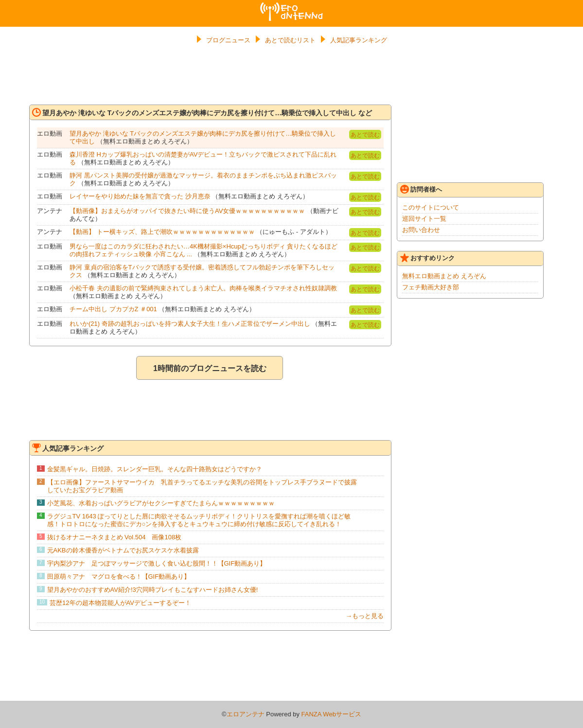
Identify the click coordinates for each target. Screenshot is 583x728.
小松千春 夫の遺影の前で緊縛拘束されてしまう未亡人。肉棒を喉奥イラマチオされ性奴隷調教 (203, 288)
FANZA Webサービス (331, 714)
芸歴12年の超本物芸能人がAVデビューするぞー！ (120, 603)
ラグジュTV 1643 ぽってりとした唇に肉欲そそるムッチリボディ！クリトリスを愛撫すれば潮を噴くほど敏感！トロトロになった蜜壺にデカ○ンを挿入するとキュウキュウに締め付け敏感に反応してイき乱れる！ (199, 520)
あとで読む (365, 135)
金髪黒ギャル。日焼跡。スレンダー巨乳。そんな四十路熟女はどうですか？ (155, 469)
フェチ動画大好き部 (431, 287)
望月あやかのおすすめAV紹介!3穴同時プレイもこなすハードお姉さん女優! (153, 590)
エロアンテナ (292, 6)
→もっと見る (365, 616)
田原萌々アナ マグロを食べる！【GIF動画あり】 (119, 577)
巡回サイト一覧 (424, 219)
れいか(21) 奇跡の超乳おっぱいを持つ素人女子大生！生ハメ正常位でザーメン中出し (190, 324)
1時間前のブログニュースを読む (210, 368)
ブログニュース (228, 40)
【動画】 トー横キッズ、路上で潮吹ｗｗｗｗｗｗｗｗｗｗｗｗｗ (162, 232)
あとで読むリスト (290, 40)
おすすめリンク (427, 258)
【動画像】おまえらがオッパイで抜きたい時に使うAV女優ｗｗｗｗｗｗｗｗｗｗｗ (187, 211)
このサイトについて (431, 207)
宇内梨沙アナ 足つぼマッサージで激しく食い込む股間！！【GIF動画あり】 (157, 563)
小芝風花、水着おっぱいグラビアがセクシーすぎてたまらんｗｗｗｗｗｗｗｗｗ (161, 503)
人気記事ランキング (359, 40)
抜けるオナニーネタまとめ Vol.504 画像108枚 (115, 537)
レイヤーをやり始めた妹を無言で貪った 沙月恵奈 (140, 196)
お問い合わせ (421, 230)
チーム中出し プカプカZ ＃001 (113, 309)
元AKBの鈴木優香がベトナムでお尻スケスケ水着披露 (123, 550)
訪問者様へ (421, 189)
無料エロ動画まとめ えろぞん (444, 276)
